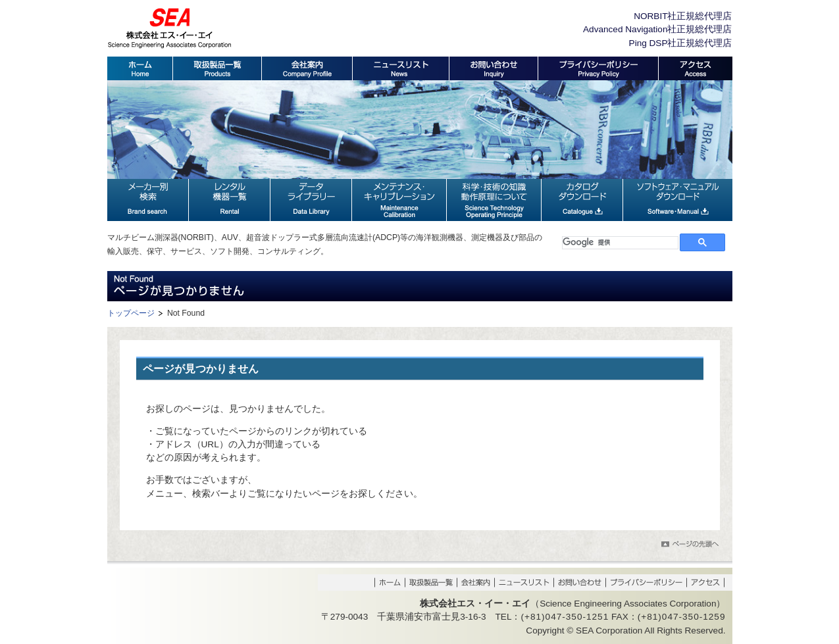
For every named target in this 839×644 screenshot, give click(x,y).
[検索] (620, 243)
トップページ (131, 313)
